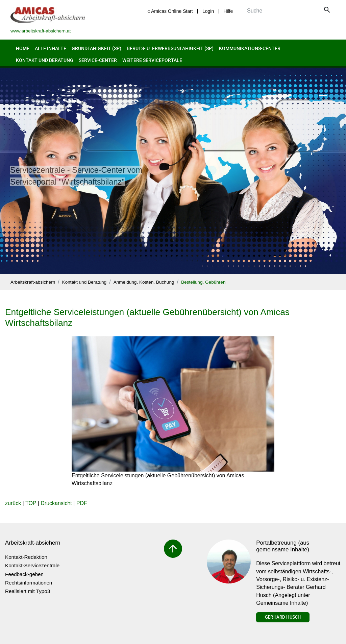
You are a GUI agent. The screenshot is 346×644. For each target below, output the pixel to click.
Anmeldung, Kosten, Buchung (144, 282)
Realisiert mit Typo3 (28, 591)
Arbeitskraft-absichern (33, 282)
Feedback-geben (24, 574)
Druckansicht (56, 503)
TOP (31, 503)
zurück (13, 503)
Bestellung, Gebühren (203, 282)
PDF (82, 503)
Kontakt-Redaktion (26, 557)
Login (208, 11)
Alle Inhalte (51, 48)
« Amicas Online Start (170, 11)
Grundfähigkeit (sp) (96, 48)
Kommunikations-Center (250, 48)
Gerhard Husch (283, 617)
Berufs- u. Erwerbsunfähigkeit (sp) (170, 48)
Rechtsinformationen (29, 583)
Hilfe (228, 11)
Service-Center (98, 60)
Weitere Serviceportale (152, 60)
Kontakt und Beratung (45, 60)
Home (23, 48)
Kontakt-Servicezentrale (32, 565)
